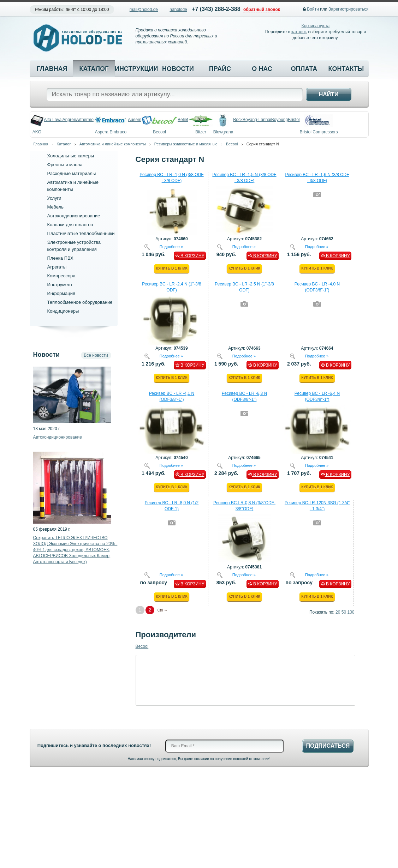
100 (351, 612)
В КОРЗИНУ (190, 256)
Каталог (94, 69)
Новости (178, 69)
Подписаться (328, 746)
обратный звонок (262, 10)
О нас (262, 69)
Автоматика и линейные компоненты (113, 144)
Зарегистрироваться (348, 9)
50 (344, 612)
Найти (329, 94)
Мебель (56, 207)
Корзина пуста (316, 26)
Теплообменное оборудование (80, 302)
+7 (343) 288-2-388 (216, 9)
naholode (178, 10)
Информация (61, 293)
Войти (313, 9)
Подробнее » (171, 246)
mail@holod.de (144, 10)
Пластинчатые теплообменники (81, 233)
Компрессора (61, 276)
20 (338, 612)
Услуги (54, 198)
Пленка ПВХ (60, 258)
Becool (232, 144)
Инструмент (60, 285)
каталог (299, 32)
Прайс (220, 69)
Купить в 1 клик (171, 268)
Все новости (96, 355)
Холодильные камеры (71, 156)
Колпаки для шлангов (70, 225)
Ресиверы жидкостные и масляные (186, 144)
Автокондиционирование (74, 216)
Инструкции (136, 69)
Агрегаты (57, 267)
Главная (52, 69)
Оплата (304, 69)
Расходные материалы (72, 173)
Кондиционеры (63, 311)
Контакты (346, 69)
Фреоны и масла (65, 165)
